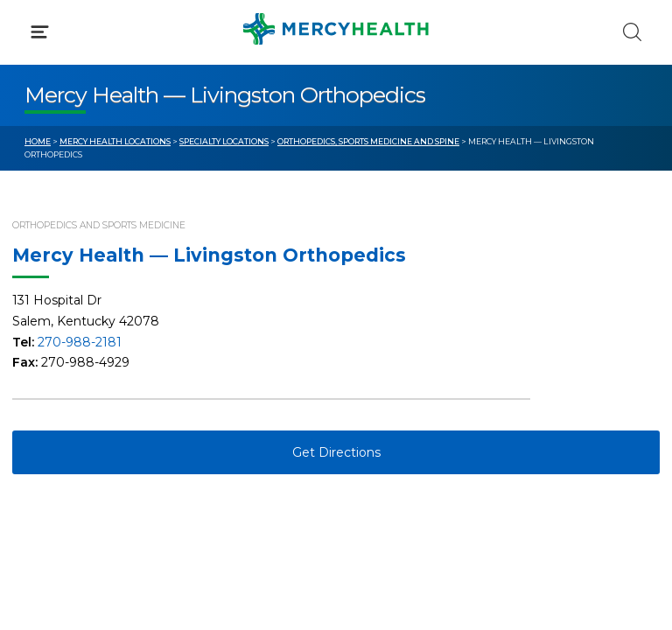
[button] (336, 87)
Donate (384, 401)
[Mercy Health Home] (34, 28)
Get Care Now (69, 335)
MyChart (388, 367)
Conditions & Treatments (105, 164)
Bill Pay (48, 367)
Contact (49, 401)
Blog (375, 335)
